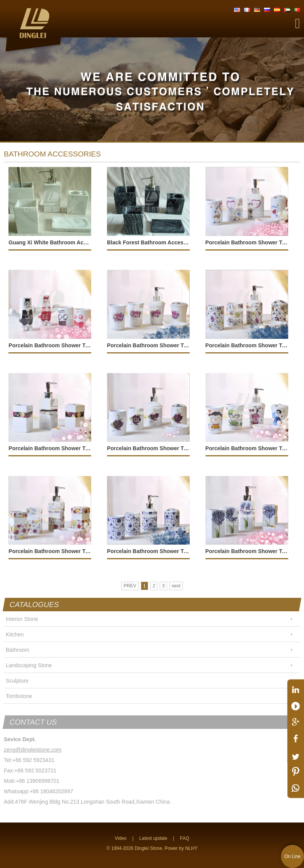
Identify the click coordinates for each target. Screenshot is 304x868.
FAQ (185, 838)
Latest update (153, 838)
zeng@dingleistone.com (33, 750)
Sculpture (17, 681)
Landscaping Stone (29, 665)
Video (120, 838)
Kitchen (15, 634)
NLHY (191, 848)
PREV (130, 586)
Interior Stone (22, 619)
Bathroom (18, 650)
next (176, 586)
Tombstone (19, 696)
